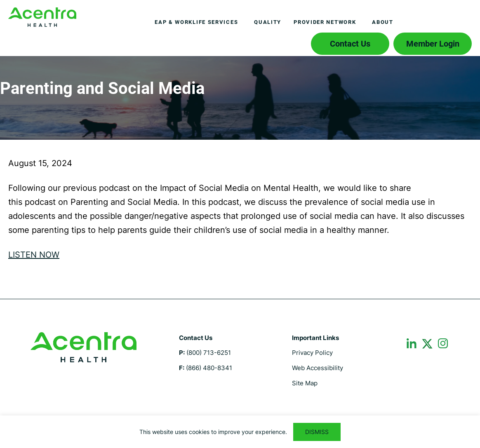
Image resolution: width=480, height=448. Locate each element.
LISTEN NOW (34, 255)
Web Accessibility (318, 368)
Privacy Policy (312, 353)
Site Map (305, 383)
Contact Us (350, 44)
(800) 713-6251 (209, 353)
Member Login (433, 44)
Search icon (293, 42)
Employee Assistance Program (42, 17)
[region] (240, 432)
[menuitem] (198, 22)
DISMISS (317, 432)
